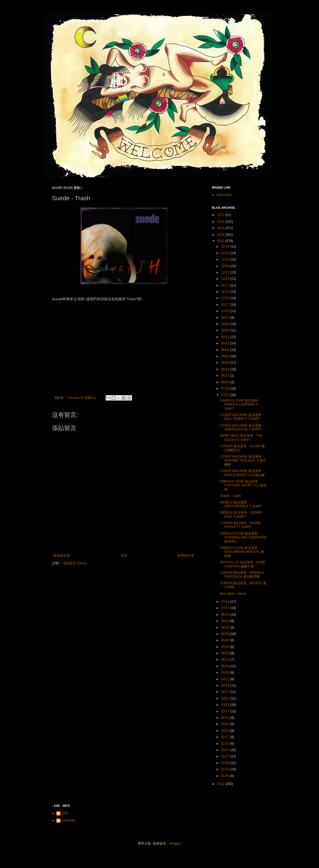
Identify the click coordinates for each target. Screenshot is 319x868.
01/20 (225, 763)
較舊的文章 (186, 556)
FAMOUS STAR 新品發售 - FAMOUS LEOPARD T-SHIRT (240, 405)
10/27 (225, 305)
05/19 (225, 653)
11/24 (225, 279)
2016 (221, 222)
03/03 (225, 724)
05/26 (225, 647)
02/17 (225, 737)
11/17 (225, 285)
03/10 (225, 718)
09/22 (225, 337)
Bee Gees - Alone (233, 594)
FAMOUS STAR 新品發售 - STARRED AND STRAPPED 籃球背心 (243, 538)
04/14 (225, 685)
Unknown (69, 820)
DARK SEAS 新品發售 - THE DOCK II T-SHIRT (241, 438)
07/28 (225, 389)
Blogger (175, 843)
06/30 (225, 615)
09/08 (225, 350)
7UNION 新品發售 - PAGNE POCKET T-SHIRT (240, 525)
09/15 (225, 343)
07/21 (225, 395)
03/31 (225, 698)
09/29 (225, 330)
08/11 (225, 376)
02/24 (225, 731)
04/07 (225, 692)
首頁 (124, 556)
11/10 (225, 292)
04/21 (225, 679)
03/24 (225, 705)
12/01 (225, 272)
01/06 (225, 776)
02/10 (225, 744)
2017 (221, 215)
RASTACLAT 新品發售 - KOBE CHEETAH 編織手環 (243, 564)
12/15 (225, 259)
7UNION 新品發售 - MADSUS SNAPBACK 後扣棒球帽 (242, 575)
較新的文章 (62, 556)
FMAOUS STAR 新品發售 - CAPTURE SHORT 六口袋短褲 (243, 485)
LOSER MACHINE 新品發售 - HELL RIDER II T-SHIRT (242, 417)
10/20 (225, 311)
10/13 (225, 318)
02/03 (225, 750)
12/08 (225, 266)
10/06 (225, 324)
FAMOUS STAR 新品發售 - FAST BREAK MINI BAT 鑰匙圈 (242, 552)
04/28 (225, 673)
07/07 (225, 608)
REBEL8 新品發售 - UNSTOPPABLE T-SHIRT (241, 504)
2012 (221, 784)
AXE (65, 813)
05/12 (225, 660)
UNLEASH (224, 195)
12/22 (225, 253)
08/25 (225, 363)
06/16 (225, 628)
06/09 (225, 634)
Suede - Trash (230, 496)
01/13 (225, 769)
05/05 (225, 666)
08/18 (225, 369)
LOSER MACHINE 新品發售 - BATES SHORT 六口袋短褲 (242, 473)
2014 (221, 235)
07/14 (225, 602)
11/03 (225, 298)
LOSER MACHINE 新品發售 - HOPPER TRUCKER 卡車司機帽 (243, 461)
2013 (221, 241)
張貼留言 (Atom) (75, 563)
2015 (221, 228)
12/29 (225, 247)
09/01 (225, 356)
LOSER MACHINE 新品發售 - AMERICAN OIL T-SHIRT (242, 427)
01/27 (225, 756)
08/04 (225, 382)
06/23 (225, 621)
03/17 (225, 711)
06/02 (225, 640)
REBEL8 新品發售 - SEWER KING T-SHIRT (241, 515)
